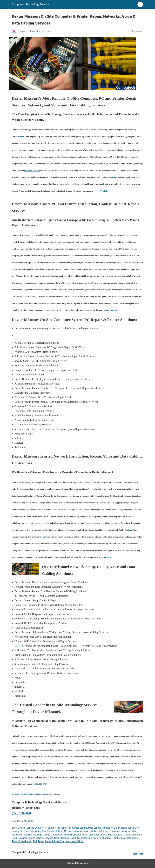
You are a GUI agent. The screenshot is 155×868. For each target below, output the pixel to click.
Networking (57, 835)
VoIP (105, 537)
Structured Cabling (75, 841)
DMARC (19, 646)
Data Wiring (35, 831)
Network (68, 831)
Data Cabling (81, 828)
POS (35, 841)
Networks (68, 835)
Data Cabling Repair (124, 828)
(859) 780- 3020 (105, 557)
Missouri (22, 136)
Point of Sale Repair (22, 841)
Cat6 (127, 530)
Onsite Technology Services (84, 838)
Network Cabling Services (37, 835)
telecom (43, 537)
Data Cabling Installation (101, 828)
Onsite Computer (90, 835)
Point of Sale (105, 838)
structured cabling (32, 171)
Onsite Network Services (41, 838)
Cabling (22, 828)
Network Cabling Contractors (106, 831)
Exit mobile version (77, 863)
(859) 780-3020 (101, 191)
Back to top (138, 854)
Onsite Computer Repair (112, 835)
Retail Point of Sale (55, 841)
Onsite (77, 835)
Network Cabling (82, 831)
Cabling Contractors (37, 828)
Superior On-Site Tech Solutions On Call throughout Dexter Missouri (36, 794)
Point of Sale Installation (125, 838)
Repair (41, 841)
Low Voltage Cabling (53, 831)
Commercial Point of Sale (61, 828)
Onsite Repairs (61, 838)
